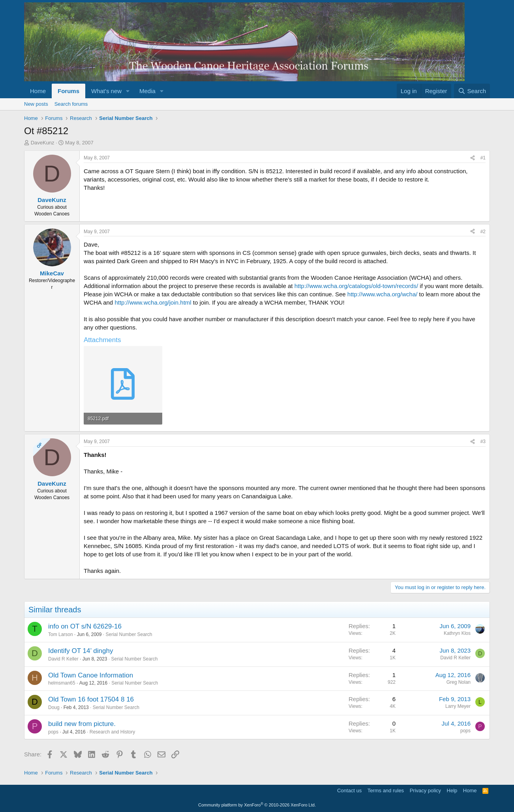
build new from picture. (82, 724)
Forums (68, 91)
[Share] (473, 158)
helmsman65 (62, 683)
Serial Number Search (129, 634)
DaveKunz (43, 143)
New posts (36, 104)
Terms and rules (386, 790)
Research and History (112, 732)
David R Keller (63, 659)
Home (38, 91)
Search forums (71, 104)
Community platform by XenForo (257, 805)
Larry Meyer (458, 706)
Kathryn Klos (457, 633)
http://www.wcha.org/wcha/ (383, 294)
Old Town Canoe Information (91, 675)
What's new (106, 91)
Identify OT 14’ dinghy (81, 651)
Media (147, 91)
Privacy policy (425, 790)
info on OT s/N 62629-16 (85, 626)
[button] (128, 91)
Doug (54, 707)
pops (53, 732)
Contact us (349, 790)
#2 (483, 232)
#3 (483, 442)
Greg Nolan (459, 682)
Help (452, 790)
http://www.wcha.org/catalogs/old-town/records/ (356, 286)
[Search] (472, 91)
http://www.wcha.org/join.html (153, 302)
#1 (483, 158)
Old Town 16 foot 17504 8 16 (91, 699)
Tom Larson (61, 634)
